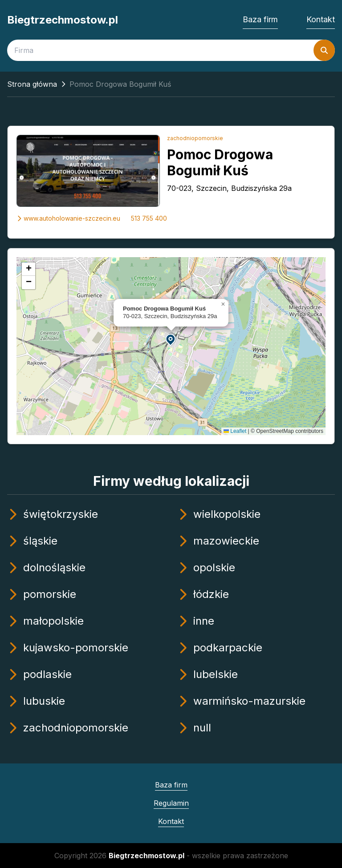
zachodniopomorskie (195, 138)
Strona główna (32, 84)
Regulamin (171, 803)
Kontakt (321, 19)
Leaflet (235, 431)
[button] (171, 339)
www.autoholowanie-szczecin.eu (68, 218)
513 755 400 (149, 218)
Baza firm (260, 19)
